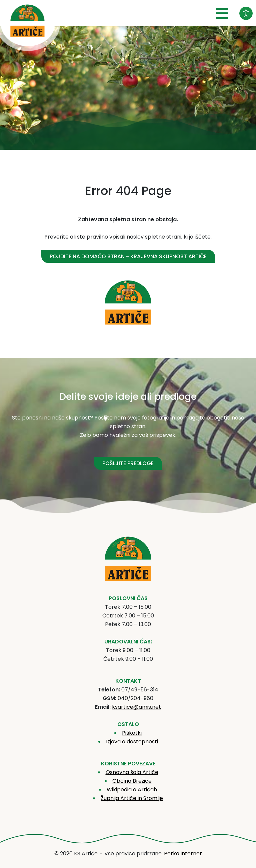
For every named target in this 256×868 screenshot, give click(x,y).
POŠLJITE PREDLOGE (128, 463)
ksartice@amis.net (136, 707)
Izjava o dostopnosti (132, 742)
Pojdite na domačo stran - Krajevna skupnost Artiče (128, 256)
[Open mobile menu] (222, 14)
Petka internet (183, 854)
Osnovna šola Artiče (132, 772)
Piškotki (132, 733)
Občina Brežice (132, 781)
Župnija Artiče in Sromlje (132, 798)
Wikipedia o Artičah (132, 790)
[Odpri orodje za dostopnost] (246, 13)
